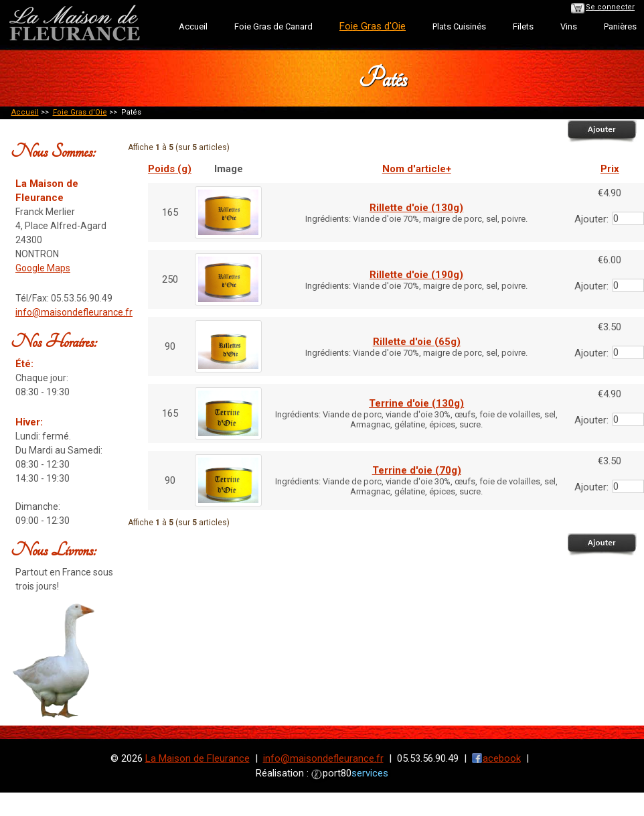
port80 (355, 773)
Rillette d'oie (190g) (416, 275)
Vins (569, 26)
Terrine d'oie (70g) (417, 470)
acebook (502, 758)
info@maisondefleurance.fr (74, 312)
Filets (523, 26)
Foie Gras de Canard (273, 26)
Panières (620, 26)
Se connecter (610, 7)
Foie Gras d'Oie (80, 112)
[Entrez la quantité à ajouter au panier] (628, 218)
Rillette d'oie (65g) (417, 342)
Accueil (193, 26)
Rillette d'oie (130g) (416, 208)
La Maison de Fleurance (197, 758)
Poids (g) (170, 169)
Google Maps (43, 268)
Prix (610, 169)
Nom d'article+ (417, 169)
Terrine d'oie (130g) (416, 403)
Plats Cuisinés (459, 26)
